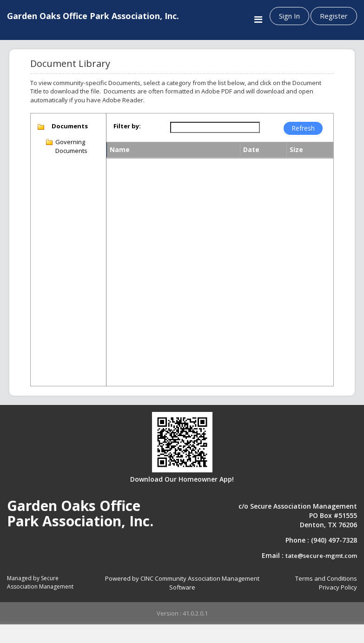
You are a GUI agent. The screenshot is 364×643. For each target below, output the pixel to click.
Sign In (289, 16)
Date (251, 149)
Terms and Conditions (326, 578)
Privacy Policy (338, 587)
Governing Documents (71, 146)
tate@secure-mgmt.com (321, 556)
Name (120, 149)
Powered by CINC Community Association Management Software (182, 583)
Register (334, 16)
